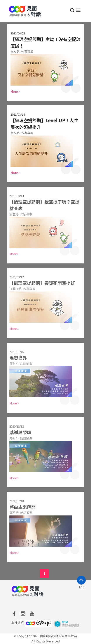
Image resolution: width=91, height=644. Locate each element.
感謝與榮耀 (19, 432)
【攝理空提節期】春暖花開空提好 (41, 283)
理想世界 (17, 357)
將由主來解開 (21, 507)
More (15, 91)
